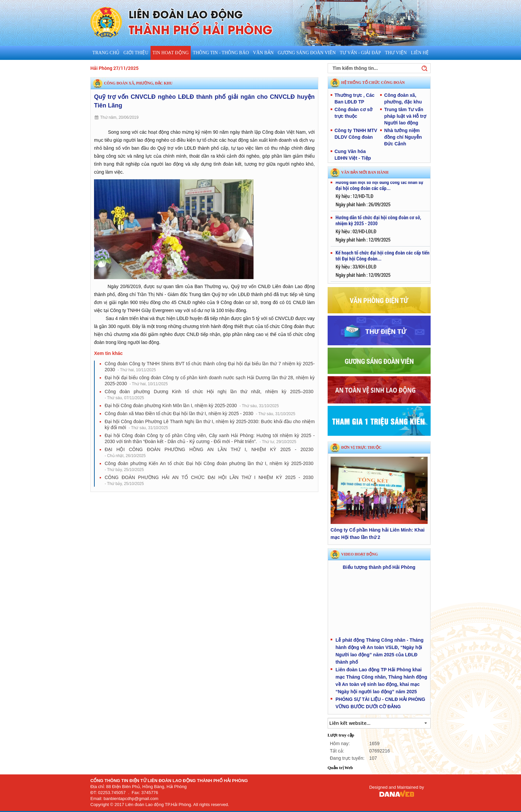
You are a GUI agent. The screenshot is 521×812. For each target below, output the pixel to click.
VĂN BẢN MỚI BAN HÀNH (365, 172)
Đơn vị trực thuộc (361, 447)
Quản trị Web (340, 768)
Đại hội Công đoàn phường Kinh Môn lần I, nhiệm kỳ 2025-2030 (192, 406)
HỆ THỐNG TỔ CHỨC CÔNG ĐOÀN (373, 82)
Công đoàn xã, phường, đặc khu (138, 83)
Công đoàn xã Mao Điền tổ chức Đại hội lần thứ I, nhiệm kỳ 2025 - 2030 (200, 413)
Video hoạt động (360, 554)
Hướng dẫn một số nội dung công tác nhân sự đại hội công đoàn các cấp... (379, 188)
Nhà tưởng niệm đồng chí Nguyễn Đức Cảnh (403, 137)
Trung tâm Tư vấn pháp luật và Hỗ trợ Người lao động (405, 116)
